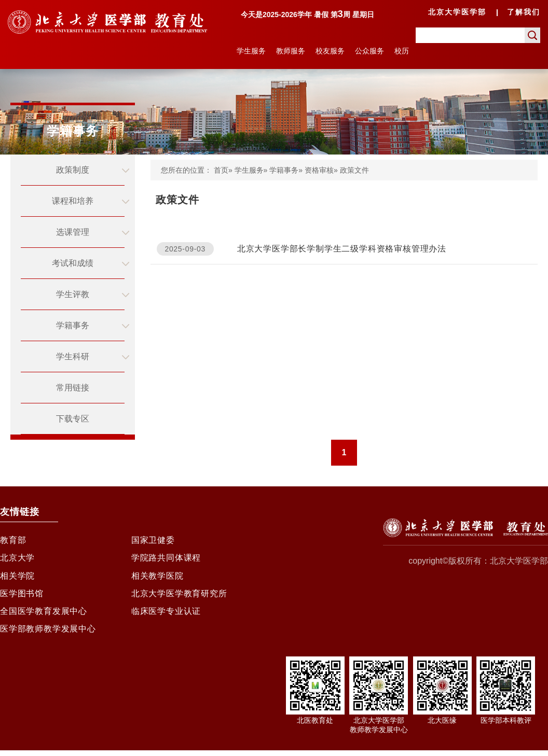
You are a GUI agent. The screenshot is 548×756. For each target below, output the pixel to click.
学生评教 (73, 294)
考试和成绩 (73, 263)
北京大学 (17, 559)
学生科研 (73, 356)
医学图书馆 (22, 597)
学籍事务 (73, 325)
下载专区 (73, 419)
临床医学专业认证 (166, 615)
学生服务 (251, 51)
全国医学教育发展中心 (44, 615)
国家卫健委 (153, 541)
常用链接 (73, 388)
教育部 (13, 541)
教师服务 (291, 51)
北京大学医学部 (457, 12)
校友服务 (330, 51)
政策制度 (73, 170)
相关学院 (17, 578)
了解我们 (524, 12)
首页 (221, 170)
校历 (402, 51)
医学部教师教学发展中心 (48, 634)
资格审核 (319, 170)
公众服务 (369, 51)
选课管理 (73, 232)
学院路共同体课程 (166, 559)
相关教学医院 (157, 578)
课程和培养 (73, 201)
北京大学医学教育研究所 (179, 597)
